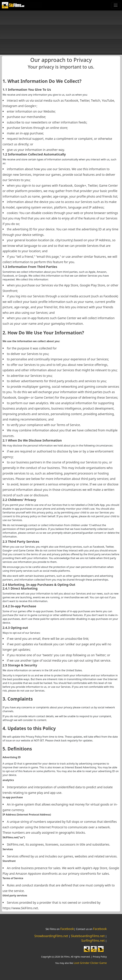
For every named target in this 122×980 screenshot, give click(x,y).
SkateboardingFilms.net (88, 936)
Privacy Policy (100, 957)
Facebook (67, 929)
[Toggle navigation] (116, 5)
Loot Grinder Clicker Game (90, 963)
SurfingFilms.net (93, 940)
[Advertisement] (61, 33)
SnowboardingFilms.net (51, 936)
